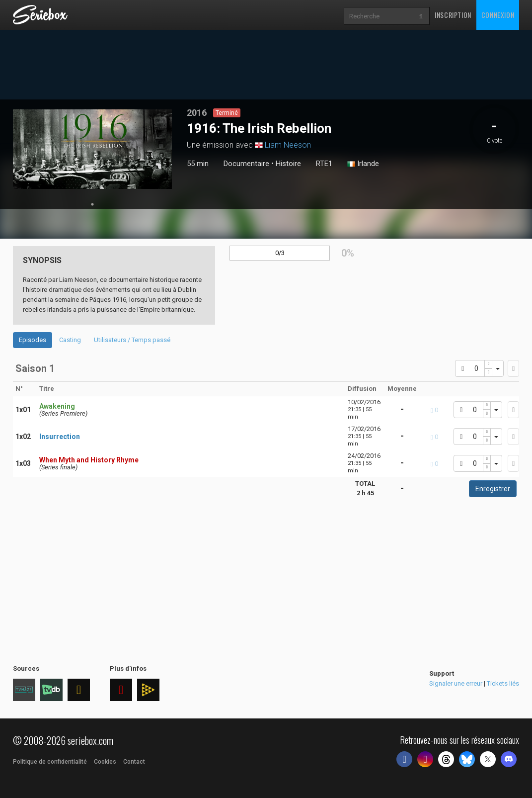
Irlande (363, 164)
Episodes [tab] (33, 340)
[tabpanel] (92, 149)
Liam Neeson (288, 145)
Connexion (498, 15)
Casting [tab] (70, 340)
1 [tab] (92, 204)
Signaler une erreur (456, 683)
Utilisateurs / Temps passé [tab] (132, 340)
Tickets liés (503, 683)
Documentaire (246, 164)
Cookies (105, 762)
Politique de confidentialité (50, 762)
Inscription (453, 15)
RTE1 (324, 164)
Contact (134, 762)
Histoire (288, 164)
